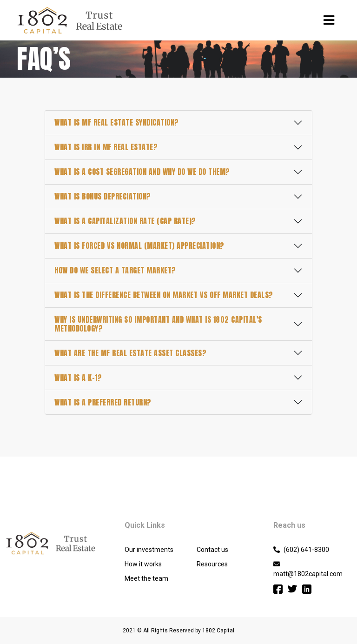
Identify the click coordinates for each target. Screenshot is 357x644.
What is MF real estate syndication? (117, 122)
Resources (212, 564)
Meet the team (146, 578)
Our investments (149, 550)
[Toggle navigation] (329, 20)
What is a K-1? (78, 378)
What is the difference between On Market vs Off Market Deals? (164, 295)
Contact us (212, 550)
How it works (143, 564)
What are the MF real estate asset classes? (130, 353)
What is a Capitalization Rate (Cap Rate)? (125, 221)
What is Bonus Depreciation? (103, 196)
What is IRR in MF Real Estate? (106, 147)
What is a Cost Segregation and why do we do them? (142, 172)
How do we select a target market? (115, 270)
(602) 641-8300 (301, 550)
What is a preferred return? (103, 402)
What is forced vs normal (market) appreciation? (139, 246)
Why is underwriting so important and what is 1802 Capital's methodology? (158, 324)
